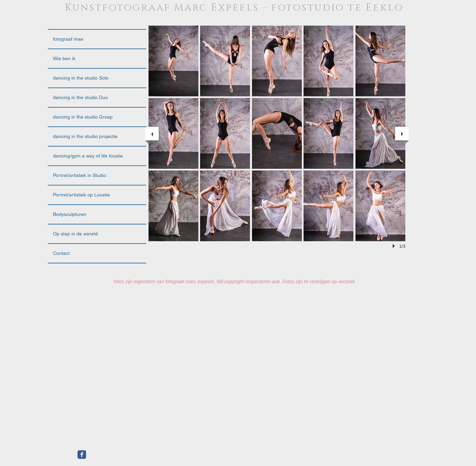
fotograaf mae (68, 39)
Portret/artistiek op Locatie (81, 195)
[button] (173, 61)
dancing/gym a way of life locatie (88, 156)
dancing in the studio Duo (80, 97)
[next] (402, 134)
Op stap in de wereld (75, 234)
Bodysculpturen (70, 214)
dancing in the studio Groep (83, 117)
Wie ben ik (64, 58)
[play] (395, 246)
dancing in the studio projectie (85, 136)
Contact (61, 253)
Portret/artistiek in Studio (80, 175)
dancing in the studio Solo (81, 78)
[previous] (152, 134)
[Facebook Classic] (82, 455)
